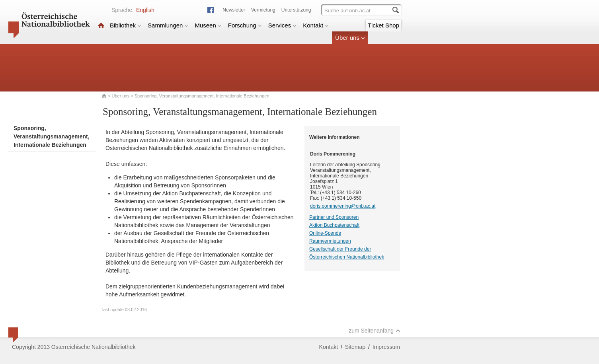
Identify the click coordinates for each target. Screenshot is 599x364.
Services (283, 25)
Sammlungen (168, 25)
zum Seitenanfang (375, 331)
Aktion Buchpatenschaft (334, 225)
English (145, 10)
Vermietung (263, 10)
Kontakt (316, 25)
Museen (208, 25)
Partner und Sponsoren (334, 217)
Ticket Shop (383, 25)
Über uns (350, 38)
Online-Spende (325, 233)
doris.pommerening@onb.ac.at (343, 206)
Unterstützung (296, 10)
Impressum (386, 347)
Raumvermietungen (330, 241)
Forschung (245, 25)
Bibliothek (126, 25)
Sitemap (355, 347)
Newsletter (234, 10)
